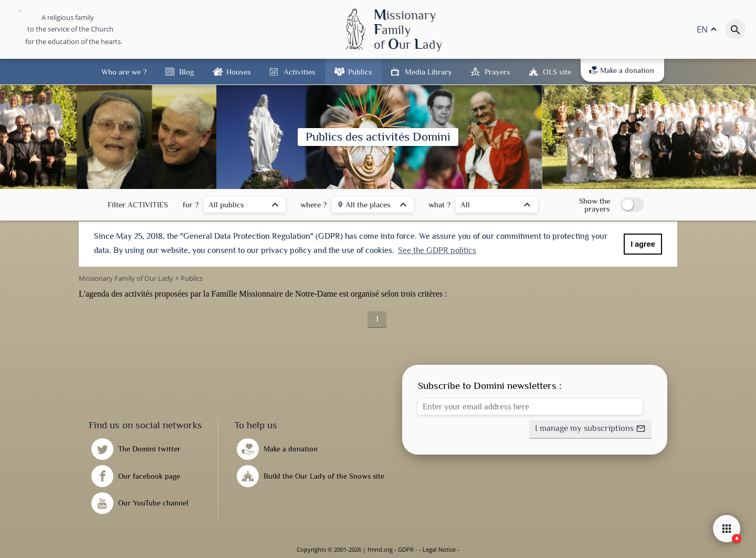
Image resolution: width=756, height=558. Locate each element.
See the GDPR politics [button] (437, 250)
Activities (300, 72)
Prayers (497, 72)
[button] (590, 429)
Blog (186, 72)
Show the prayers (595, 205)
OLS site (557, 72)
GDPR (406, 549)
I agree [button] (643, 244)
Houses (239, 72)
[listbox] (245, 206)
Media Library (428, 72)
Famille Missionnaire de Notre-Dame (275, 294)
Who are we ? (124, 72)
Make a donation (622, 70)
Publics (360, 72)
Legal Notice (439, 549)
